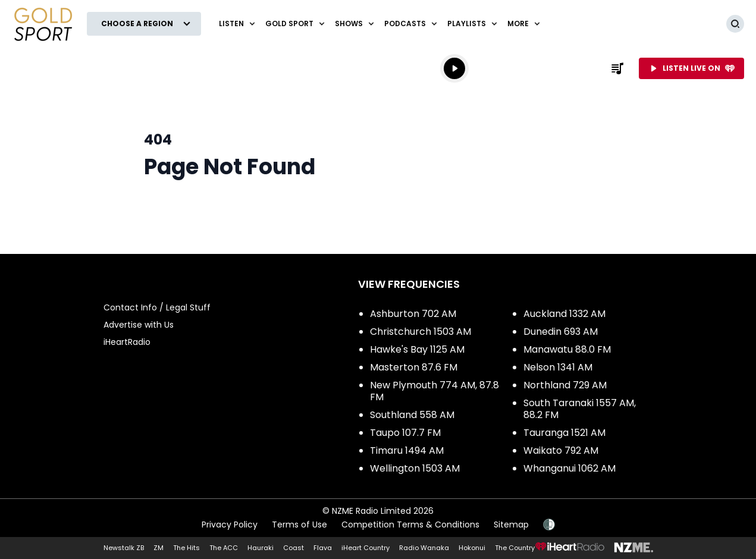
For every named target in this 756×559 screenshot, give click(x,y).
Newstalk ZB (124, 548)
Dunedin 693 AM (561, 332)
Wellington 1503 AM (415, 468)
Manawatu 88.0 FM (567, 349)
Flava (323, 548)
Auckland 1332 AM (564, 314)
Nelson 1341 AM (558, 367)
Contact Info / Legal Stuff (157, 307)
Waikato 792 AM (561, 450)
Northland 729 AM (565, 385)
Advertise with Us (139, 325)
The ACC (224, 548)
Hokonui (472, 548)
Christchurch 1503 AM (421, 332)
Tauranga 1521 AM (564, 433)
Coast (294, 548)
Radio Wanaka (424, 548)
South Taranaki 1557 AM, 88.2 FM (580, 409)
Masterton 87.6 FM (414, 367)
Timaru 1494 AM (407, 450)
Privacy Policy (230, 525)
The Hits (186, 548)
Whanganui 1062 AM (570, 468)
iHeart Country (366, 548)
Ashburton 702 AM (413, 314)
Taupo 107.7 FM (405, 433)
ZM (159, 548)
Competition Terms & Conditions (410, 525)
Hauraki (261, 548)
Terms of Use (299, 525)
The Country (515, 548)
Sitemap (511, 525)
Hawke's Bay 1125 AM (417, 349)
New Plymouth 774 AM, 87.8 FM (435, 391)
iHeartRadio (127, 342)
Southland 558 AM (412, 415)
